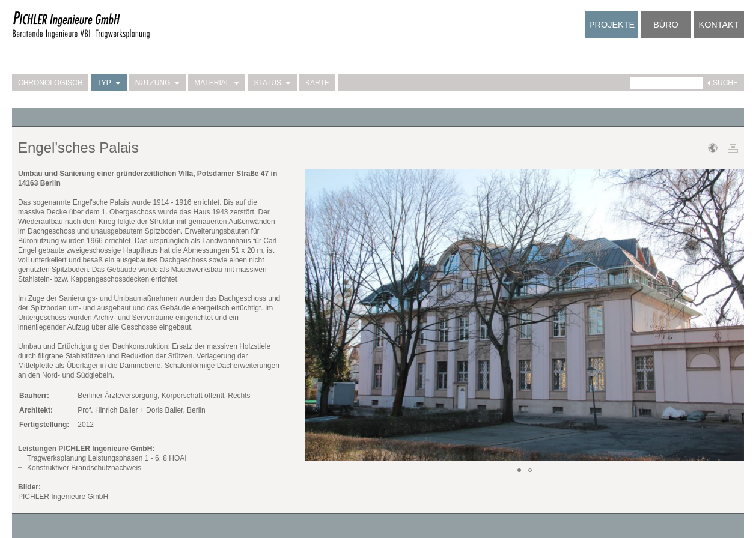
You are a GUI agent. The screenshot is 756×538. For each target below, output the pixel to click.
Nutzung (158, 83)
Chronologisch (50, 83)
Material (217, 83)
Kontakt (719, 25)
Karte (317, 83)
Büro (666, 25)
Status (272, 83)
